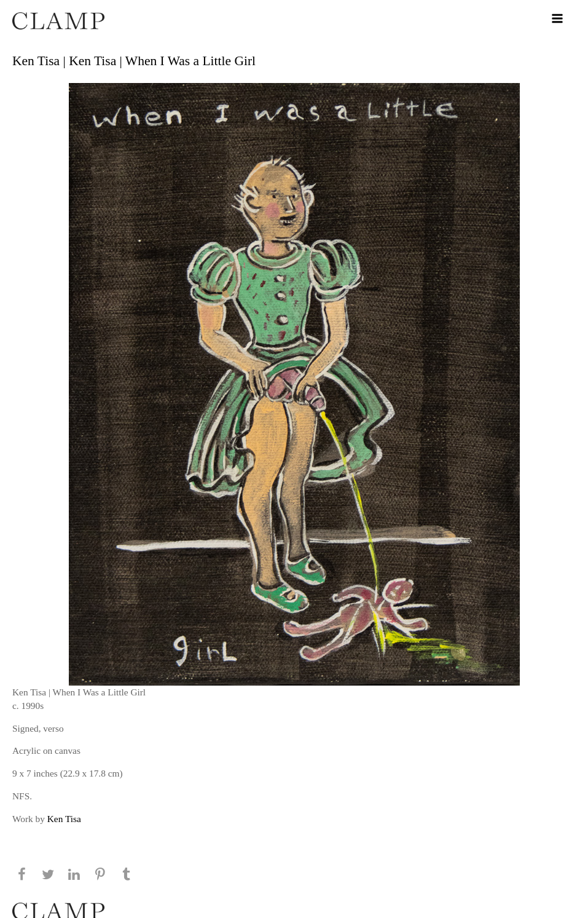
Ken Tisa (64, 819)
